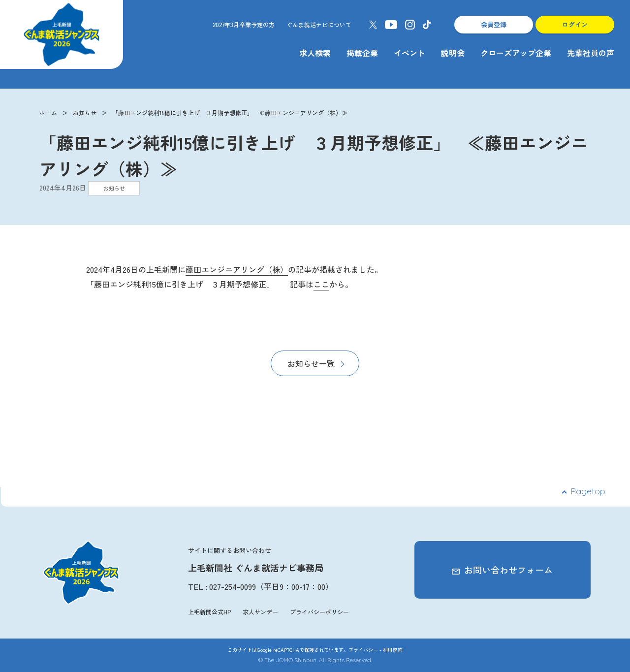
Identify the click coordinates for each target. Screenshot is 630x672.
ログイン (575, 24)
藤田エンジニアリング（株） (237, 269)
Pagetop (588, 491)
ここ (321, 284)
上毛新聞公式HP (209, 612)
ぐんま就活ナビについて (319, 24)
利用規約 (393, 650)
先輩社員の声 (591, 53)
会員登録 (494, 24)
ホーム (48, 112)
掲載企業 (362, 53)
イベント (409, 53)
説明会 (453, 53)
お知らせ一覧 (311, 363)
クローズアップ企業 (516, 53)
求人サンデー (260, 612)
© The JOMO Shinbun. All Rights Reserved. (315, 660)
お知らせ (85, 112)
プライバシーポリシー (319, 612)
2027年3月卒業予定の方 (244, 24)
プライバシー (363, 650)
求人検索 (315, 53)
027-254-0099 (233, 586)
